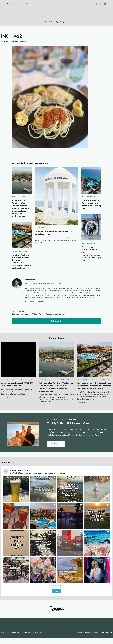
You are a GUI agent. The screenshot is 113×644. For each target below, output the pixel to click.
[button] (16, 500)
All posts (29, 313)
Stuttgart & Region (60, 33)
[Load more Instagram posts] (56, 597)
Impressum (40, 4)
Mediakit (10, 4)
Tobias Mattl (5, 52)
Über (4, 4)
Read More (41, 257)
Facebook (67, 309)
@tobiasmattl (87, 306)
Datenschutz (30, 4)
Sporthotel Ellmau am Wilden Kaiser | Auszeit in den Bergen (38, 325)
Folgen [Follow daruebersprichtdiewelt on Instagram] (56, 602)
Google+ (73, 309)
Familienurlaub (47, 33)
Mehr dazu (53, 455)
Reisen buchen (20, 4)
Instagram (83, 309)
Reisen (38, 33)
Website (40, 313)
